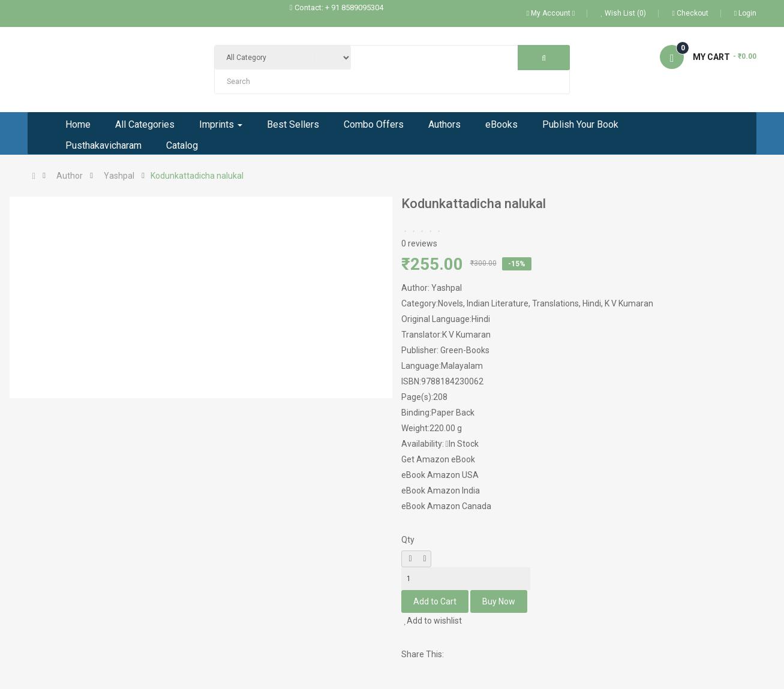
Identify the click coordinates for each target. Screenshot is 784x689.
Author (70, 176)
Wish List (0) (623, 13)
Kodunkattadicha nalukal (197, 176)
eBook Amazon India (441, 491)
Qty (408, 540)
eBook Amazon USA (440, 475)
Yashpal (119, 176)
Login (745, 13)
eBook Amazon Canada (446, 506)
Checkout (690, 13)
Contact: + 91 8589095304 (339, 7)
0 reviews (419, 243)
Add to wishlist (433, 621)
